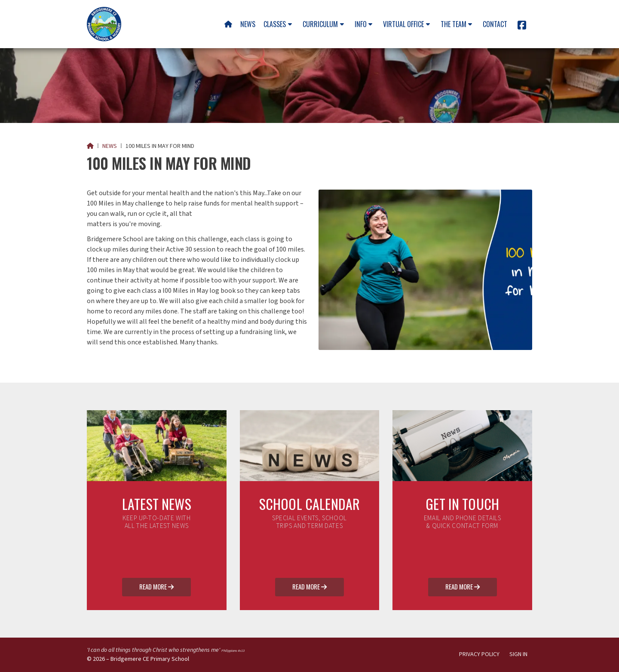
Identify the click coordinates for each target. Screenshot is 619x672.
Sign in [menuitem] (518, 654)
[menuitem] (228, 24)
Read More (156, 587)
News (110, 146)
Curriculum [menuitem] (320, 24)
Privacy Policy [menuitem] (479, 654)
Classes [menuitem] (275, 24)
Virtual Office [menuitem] (403, 24)
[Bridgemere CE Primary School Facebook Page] (522, 27)
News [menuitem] (248, 24)
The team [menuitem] (454, 24)
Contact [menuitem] (495, 24)
